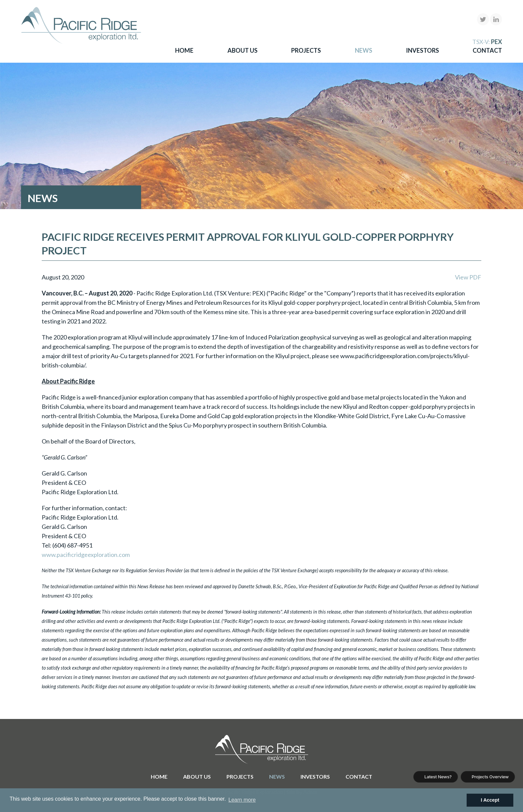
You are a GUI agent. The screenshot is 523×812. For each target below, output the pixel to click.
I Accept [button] (490, 800)
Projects (306, 50)
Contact (487, 50)
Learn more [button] (242, 800)
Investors (422, 50)
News (364, 50)
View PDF (468, 277)
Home (184, 50)
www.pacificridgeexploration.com (86, 555)
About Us (242, 50)
